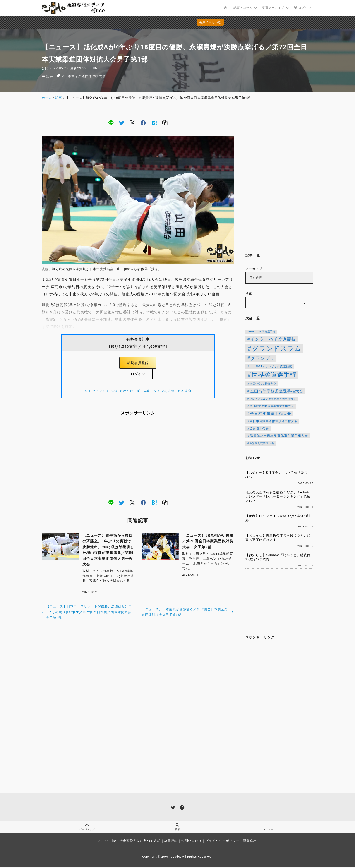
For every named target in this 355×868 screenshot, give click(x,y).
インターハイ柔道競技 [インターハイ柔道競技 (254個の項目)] (273, 339)
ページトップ (87, 827)
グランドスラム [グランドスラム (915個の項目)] (277, 349)
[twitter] (122, 123)
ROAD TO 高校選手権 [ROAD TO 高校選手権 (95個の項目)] (262, 332)
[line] (111, 123)
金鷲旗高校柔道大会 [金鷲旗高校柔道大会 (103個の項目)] (262, 443)
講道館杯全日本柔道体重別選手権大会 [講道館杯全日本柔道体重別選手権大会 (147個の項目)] (279, 436)
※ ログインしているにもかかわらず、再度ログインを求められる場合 (138, 392)
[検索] (306, 302)
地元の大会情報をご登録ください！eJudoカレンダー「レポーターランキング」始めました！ (278, 497)
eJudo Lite (107, 842)
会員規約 (171, 842)
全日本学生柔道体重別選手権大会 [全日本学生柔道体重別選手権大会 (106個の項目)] (272, 406)
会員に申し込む (179, 22)
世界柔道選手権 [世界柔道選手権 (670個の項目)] (274, 375)
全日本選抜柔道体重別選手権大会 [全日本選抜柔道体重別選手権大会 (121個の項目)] (274, 421)
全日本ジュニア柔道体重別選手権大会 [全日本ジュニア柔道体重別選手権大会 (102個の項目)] (273, 399)
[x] (132, 123)
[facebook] (143, 123)
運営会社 (250, 842)
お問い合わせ (191, 842)
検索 (249, 294)
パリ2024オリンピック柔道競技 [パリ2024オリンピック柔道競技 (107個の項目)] (271, 366)
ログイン (138, 375)
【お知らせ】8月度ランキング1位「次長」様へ (278, 475)
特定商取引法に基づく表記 (140, 842)
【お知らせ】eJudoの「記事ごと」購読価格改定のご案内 (278, 557)
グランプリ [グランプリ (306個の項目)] (263, 358)
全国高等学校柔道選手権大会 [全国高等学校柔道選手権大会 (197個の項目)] (277, 391)
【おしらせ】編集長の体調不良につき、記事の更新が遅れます (278, 538)
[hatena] (154, 123)
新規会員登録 (138, 364)
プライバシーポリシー (222, 842)
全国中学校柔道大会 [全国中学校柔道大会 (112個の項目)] (263, 384)
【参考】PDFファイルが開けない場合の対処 (278, 518)
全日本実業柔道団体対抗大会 (83, 76)
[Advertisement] (138, 459)
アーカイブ (254, 269)
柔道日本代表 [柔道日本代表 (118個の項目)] (259, 429)
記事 (50, 76)
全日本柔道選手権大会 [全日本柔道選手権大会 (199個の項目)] (271, 414)
